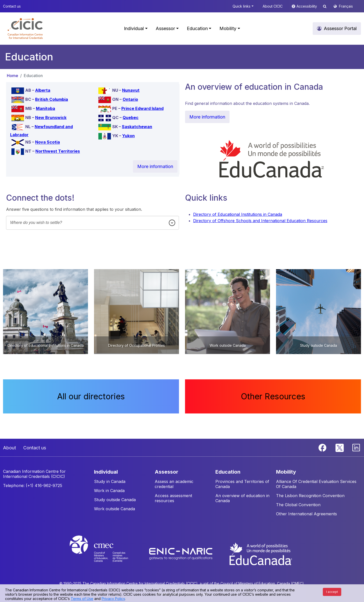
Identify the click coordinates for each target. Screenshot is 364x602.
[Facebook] (323, 447)
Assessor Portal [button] (340, 28)
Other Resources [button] (273, 396)
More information (155, 166)
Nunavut (131, 90)
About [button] (9, 448)
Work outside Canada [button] (115, 509)
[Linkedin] (356, 447)
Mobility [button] (228, 28)
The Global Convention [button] (298, 505)
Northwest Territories (58, 151)
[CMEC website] (106, 553)
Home (13, 76)
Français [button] (346, 6)
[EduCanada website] (260, 553)
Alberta (43, 90)
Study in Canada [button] (110, 481)
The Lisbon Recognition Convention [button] (310, 496)
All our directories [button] (91, 396)
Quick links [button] (242, 6)
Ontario (130, 99)
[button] (25, 29)
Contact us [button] (12, 6)
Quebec (131, 118)
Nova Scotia (48, 142)
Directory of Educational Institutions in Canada (238, 214)
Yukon (128, 136)
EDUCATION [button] (228, 472)
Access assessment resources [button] (173, 498)
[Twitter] (340, 447)
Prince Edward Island (142, 108)
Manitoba (45, 108)
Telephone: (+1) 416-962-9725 (33, 485)
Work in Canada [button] (109, 491)
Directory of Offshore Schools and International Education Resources (260, 221)
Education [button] (197, 28)
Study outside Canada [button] (115, 500)
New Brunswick (51, 118)
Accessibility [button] (307, 6)
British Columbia (52, 99)
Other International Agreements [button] (306, 514)
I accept (332, 592)
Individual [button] (134, 28)
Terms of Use (82, 599)
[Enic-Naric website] (181, 553)
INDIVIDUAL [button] (106, 472)
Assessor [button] (165, 28)
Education (33, 76)
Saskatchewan (137, 127)
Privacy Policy (113, 599)
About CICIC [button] (273, 6)
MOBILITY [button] (286, 472)
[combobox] (93, 223)
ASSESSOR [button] (166, 472)
